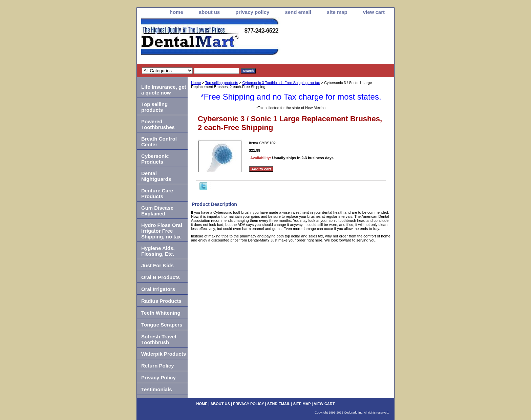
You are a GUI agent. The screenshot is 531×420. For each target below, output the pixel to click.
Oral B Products (161, 277)
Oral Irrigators (158, 289)
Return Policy (158, 366)
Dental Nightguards (156, 176)
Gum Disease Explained (157, 211)
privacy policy (252, 12)
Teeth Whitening (161, 313)
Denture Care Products (157, 193)
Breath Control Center (159, 142)
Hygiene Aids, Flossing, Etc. (158, 251)
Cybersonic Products (155, 159)
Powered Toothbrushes (158, 124)
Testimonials (157, 389)
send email (298, 12)
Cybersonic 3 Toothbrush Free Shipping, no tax (281, 83)
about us (209, 12)
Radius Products (161, 301)
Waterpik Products (164, 354)
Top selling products (222, 83)
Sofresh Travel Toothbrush (159, 339)
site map (337, 12)
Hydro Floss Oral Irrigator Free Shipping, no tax (162, 231)
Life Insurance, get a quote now (164, 90)
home (176, 12)
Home (196, 83)
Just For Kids (157, 265)
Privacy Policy (158, 377)
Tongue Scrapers (162, 325)
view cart (374, 12)
